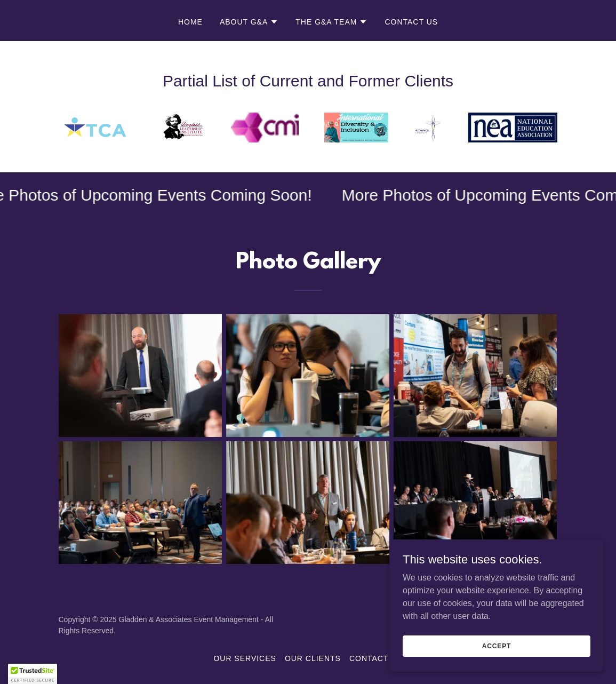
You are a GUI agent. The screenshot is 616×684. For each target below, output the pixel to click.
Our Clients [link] (313, 658)
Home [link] (190, 22)
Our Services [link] (245, 658)
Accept (497, 667)
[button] (249, 22)
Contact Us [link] (411, 22)
